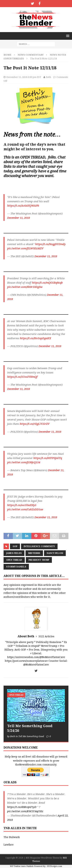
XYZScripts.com (55, 866)
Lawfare (9, 845)
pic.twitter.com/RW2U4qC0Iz (25, 811)
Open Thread (14, 560)
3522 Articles (46, 636)
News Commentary (31, 55)
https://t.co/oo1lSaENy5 (22, 505)
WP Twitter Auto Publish (22, 866)
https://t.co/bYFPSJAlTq (48, 458)
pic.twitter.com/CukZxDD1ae (25, 509)
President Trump (39, 560)
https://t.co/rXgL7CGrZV (34, 424)
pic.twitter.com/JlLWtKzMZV (25, 249)
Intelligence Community (39, 546)
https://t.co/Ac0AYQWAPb (23, 206)
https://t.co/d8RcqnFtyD (22, 807)
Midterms (34, 553)
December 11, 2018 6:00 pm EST (24, 77)
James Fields (14, 553)
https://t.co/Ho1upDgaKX (35, 338)
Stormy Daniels (16, 567)
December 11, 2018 (18, 218)
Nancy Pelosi (55, 553)
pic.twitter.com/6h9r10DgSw (25, 287)
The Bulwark (12, 837)
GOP (15, 546)
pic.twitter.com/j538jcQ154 (24, 462)
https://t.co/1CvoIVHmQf (22, 377)
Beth (48, 77)
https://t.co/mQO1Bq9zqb (47, 283)
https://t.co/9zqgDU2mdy (50, 244)
